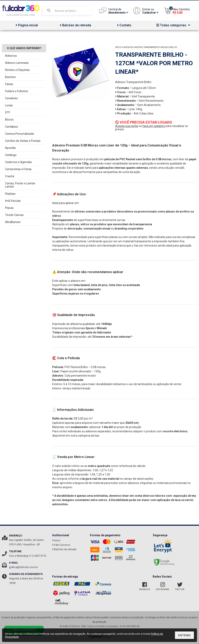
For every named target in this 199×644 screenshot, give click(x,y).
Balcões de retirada (75, 25)
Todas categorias (173, 25)
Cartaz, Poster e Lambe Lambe (20, 185)
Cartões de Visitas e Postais (23, 141)
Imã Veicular (13, 201)
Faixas (9, 84)
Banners (10, 77)
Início (118, 47)
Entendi (184, 635)
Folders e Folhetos (17, 91)
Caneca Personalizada (19, 134)
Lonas (9, 105)
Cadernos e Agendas (18, 162)
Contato (124, 25)
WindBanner (13, 222)
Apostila (10, 148)
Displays (10, 194)
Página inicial (26, 25)
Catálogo (11, 155)
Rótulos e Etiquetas (17, 70)
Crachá (10, 176)
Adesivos (11, 56)
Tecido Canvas (14, 215)
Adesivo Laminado (17, 63)
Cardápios (12, 127)
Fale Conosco (61, 545)
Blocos (9, 120)
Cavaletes (11, 98)
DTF (8, 112)
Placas (9, 208)
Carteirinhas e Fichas (18, 169)
